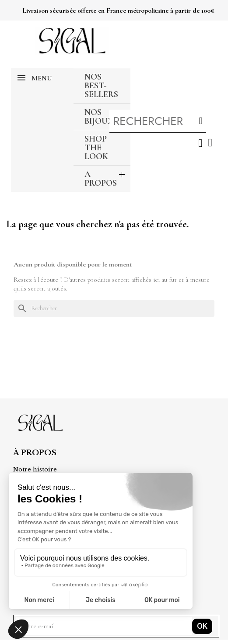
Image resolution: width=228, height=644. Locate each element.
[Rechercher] (114, 308)
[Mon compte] (200, 143)
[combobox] (149, 121)
